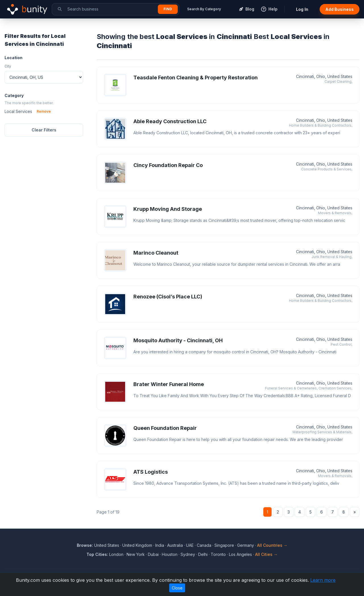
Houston (170, 554)
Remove (44, 111)
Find (168, 9)
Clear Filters (44, 130)
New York (136, 554)
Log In (302, 9)
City (8, 66)
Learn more (323, 580)
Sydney (188, 554)
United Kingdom (137, 545)
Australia (175, 545)
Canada (204, 545)
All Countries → (272, 545)
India (160, 545)
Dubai (153, 554)
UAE (190, 545)
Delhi (203, 554)
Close (177, 588)
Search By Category (204, 9)
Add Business (340, 9)
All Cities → (266, 554)
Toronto (218, 554)
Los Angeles (240, 554)
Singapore (224, 545)
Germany (246, 545)
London (116, 554)
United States (107, 545)
